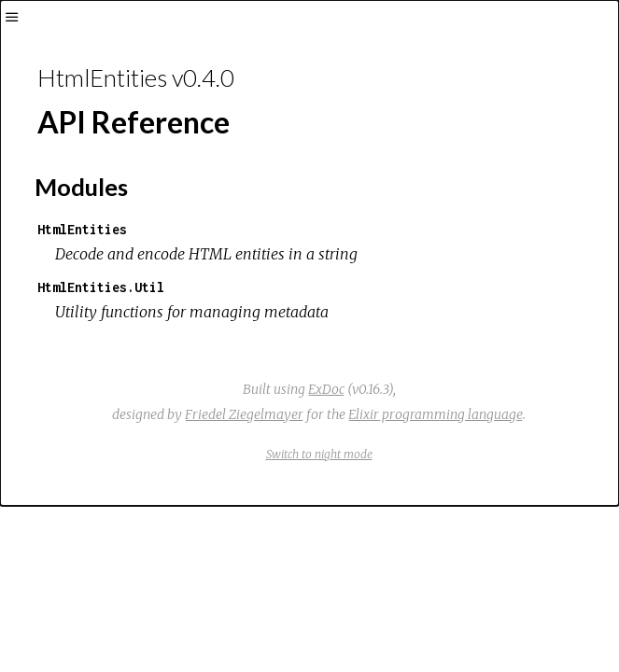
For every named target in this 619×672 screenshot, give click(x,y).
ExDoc (326, 389)
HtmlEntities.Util (101, 287)
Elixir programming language (436, 414)
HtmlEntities (82, 229)
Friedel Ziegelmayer (244, 414)
